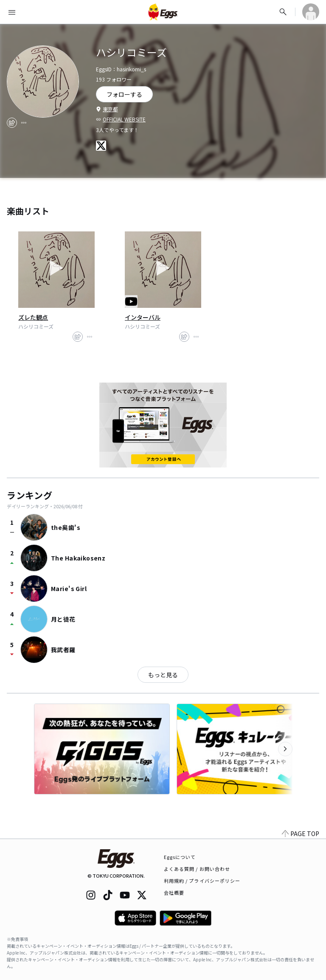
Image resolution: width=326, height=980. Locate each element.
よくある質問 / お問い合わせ (197, 869)
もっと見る (163, 675)
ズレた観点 (33, 317)
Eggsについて (180, 857)
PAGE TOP (301, 834)
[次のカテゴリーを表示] (285, 749)
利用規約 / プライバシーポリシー (202, 881)
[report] (24, 123)
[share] (12, 123)
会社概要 (174, 893)
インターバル (143, 317)
